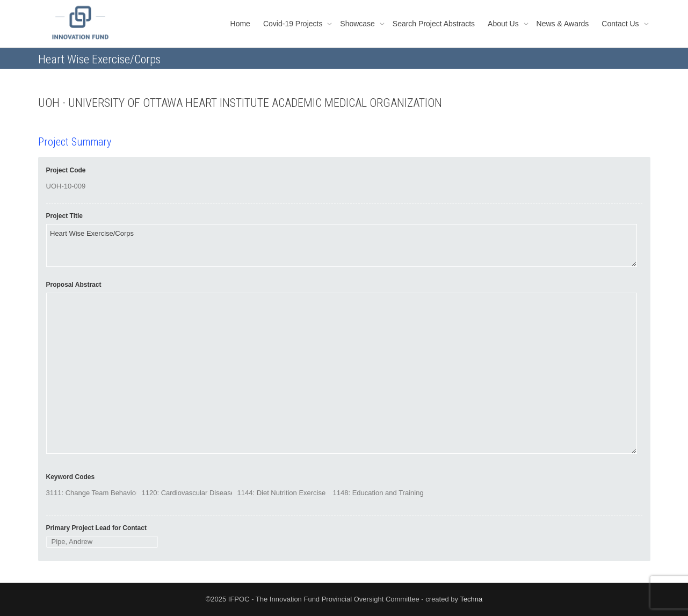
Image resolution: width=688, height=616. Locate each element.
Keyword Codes (71, 477)
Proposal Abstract (74, 285)
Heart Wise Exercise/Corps (342, 245)
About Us (504, 24)
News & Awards (563, 24)
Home (240, 24)
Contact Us (621, 24)
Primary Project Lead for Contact (96, 528)
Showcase (358, 24)
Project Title (64, 216)
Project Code (66, 170)
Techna (471, 599)
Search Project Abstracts (434, 24)
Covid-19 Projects (294, 24)
